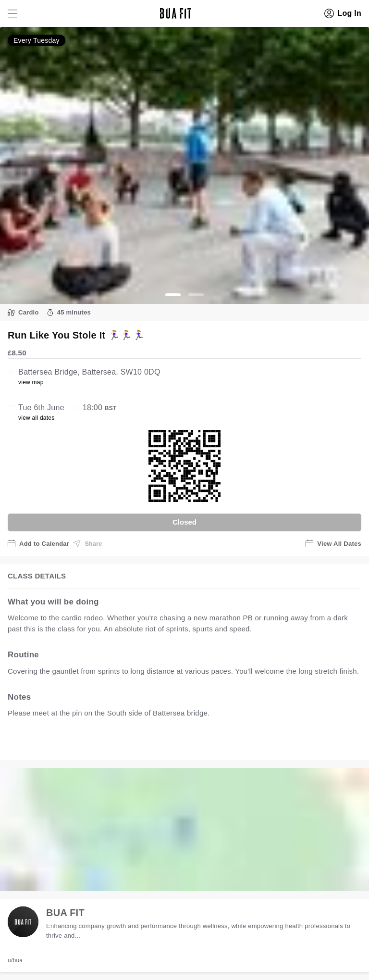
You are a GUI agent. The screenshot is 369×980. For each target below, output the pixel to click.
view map (31, 382)
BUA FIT (65, 913)
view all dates (37, 418)
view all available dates (202, 743)
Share (87, 543)
